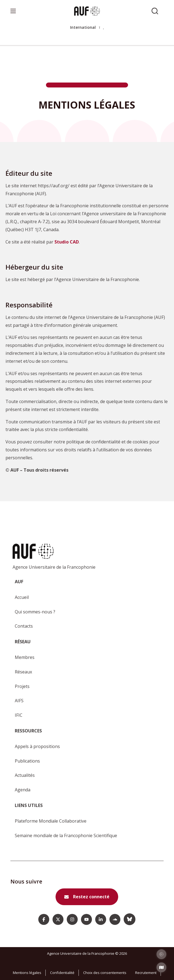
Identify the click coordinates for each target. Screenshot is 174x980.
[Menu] (13, 11)
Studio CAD (67, 242)
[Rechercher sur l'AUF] (155, 11)
